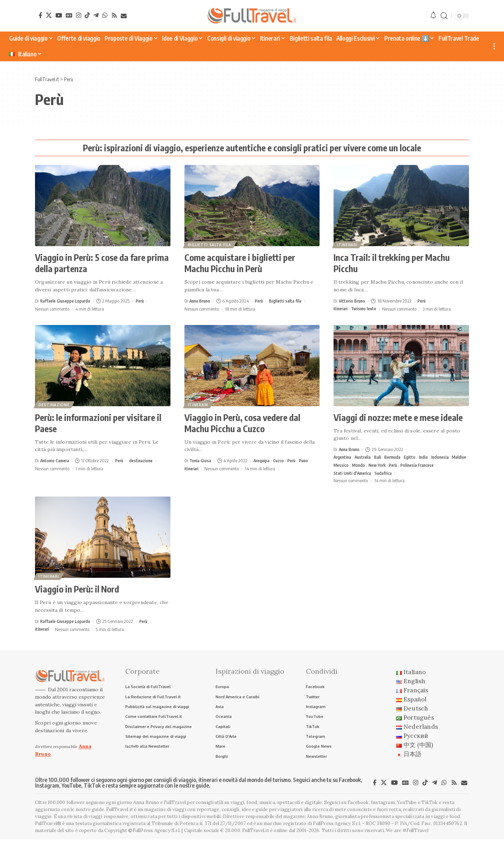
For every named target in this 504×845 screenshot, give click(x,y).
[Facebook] (40, 15)
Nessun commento (52, 309)
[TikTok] (87, 15)
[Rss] (114, 15)
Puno (310, 460)
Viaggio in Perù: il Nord (77, 591)
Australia (366, 457)
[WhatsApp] (105, 15)
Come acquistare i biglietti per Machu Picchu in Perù (240, 263)
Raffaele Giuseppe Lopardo (67, 301)
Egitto (416, 457)
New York (399, 466)
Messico (360, 466)
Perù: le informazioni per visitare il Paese (98, 423)
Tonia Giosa (201, 460)
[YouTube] (59, 15)
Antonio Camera (56, 460)
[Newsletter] (124, 16)
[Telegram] (96, 15)
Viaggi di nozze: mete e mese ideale (398, 417)
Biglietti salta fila (210, 244)
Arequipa (264, 460)
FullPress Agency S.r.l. (337, 829)
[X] (49, 15)
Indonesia (448, 457)
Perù (144, 301)
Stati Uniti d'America (354, 475)
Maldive (341, 466)
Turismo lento (366, 309)
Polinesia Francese (443, 466)
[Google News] (69, 15)
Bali (382, 457)
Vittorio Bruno (353, 301)
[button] (444, 16)
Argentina (343, 457)
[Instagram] (79, 15)
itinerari (348, 244)
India (431, 457)
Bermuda (398, 457)
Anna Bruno (201, 301)
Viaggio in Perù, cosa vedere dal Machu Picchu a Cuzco (242, 423)
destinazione (55, 404)
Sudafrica (387, 475)
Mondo (379, 466)
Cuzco (282, 460)
